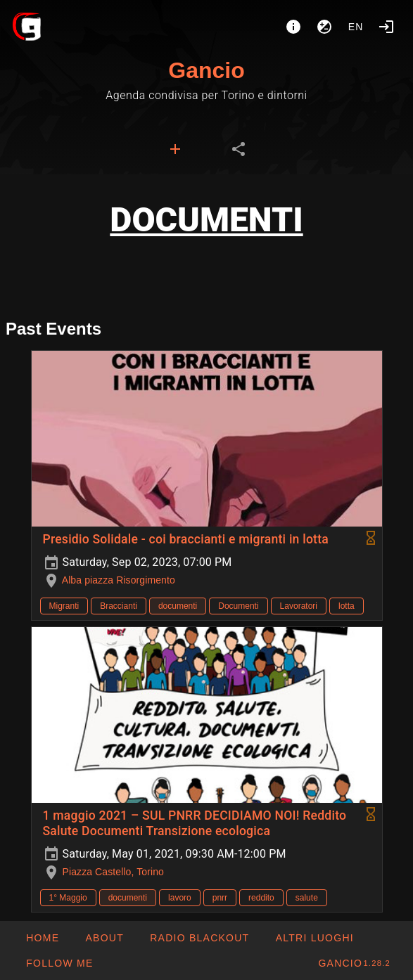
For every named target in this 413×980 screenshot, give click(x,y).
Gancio (206, 70)
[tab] (175, 149)
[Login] (386, 27)
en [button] (356, 27)
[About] (293, 27)
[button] (314, 938)
